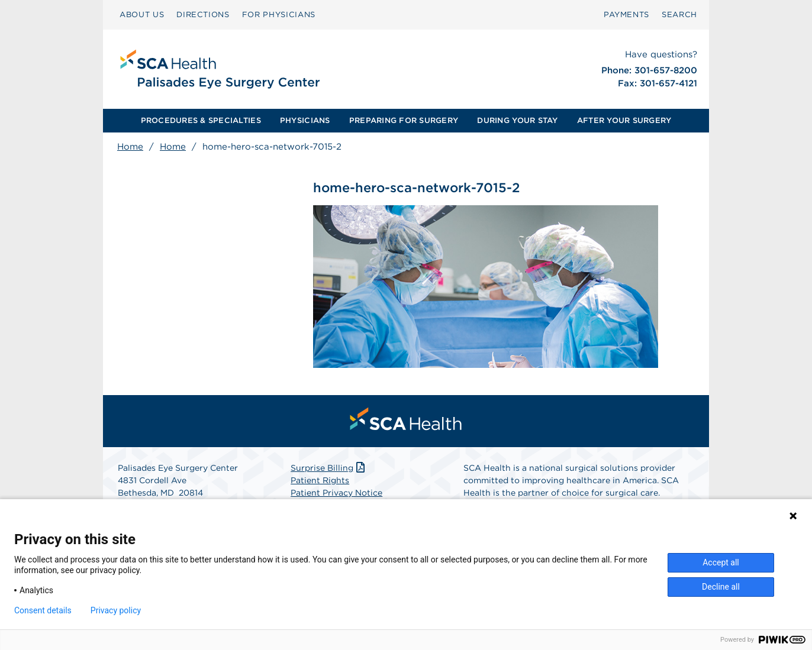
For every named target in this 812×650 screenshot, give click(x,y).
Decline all (721, 587)
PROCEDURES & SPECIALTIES (201, 120)
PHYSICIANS (305, 120)
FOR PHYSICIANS (279, 14)
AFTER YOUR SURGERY (624, 120)
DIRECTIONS (203, 14)
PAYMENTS (626, 14)
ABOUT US (142, 14)
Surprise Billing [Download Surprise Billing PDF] (329, 468)
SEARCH (679, 14)
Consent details (43, 610)
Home (130, 147)
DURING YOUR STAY (517, 120)
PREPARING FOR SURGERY (404, 120)
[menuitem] (142, 15)
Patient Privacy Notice (336, 493)
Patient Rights (320, 480)
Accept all (721, 562)
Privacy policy (116, 610)
